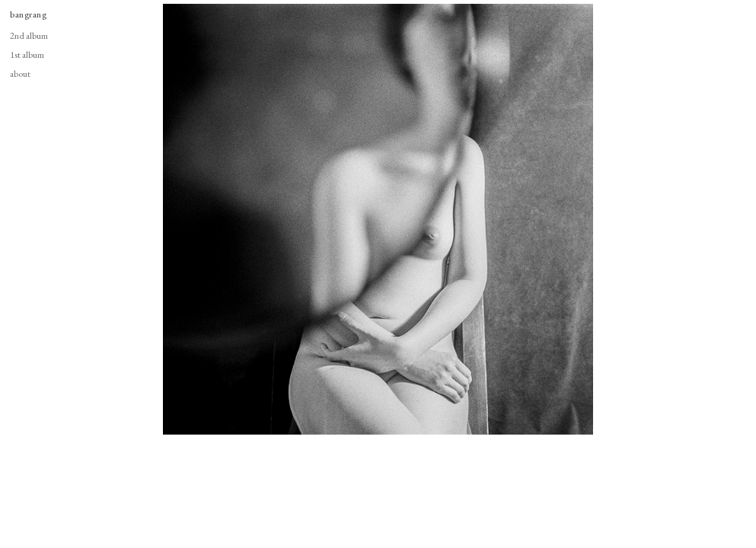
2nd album (29, 35)
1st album (27, 54)
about (20, 73)
